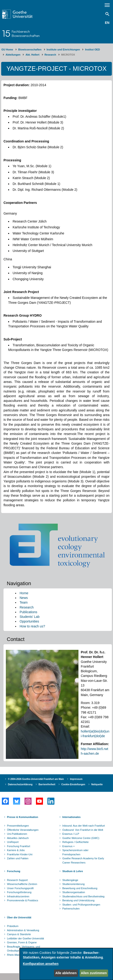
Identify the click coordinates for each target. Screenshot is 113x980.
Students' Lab (30, 617)
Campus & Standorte (19, 934)
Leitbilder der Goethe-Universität (25, 938)
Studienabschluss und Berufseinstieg (83, 896)
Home (24, 593)
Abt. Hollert (32, 55)
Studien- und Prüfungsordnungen (81, 905)
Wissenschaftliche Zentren (22, 884)
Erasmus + (69, 846)
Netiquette (97, 784)
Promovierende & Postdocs (23, 900)
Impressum (76, 779)
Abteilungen (13, 55)
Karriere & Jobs (16, 850)
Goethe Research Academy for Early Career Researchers (83, 860)
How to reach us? (32, 626)
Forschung (14, 871)
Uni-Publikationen (17, 834)
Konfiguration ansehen (41, 964)
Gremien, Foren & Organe (22, 942)
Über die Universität (19, 917)
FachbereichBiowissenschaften (26, 33)
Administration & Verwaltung (23, 930)
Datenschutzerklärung (20, 784)
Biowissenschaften (30, 50)
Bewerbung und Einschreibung (80, 888)
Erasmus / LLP (71, 834)
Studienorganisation (74, 892)
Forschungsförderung (19, 892)
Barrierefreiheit (47, 784)
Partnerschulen (71, 909)
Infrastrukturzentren (18, 896)
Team (24, 602)
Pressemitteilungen (18, 826)
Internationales (71, 817)
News (24, 598)
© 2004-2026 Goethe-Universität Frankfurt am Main (36, 779)
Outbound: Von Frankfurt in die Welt (83, 830)
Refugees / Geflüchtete (76, 842)
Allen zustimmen (94, 973)
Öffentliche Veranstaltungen (23, 830)
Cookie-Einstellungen (73, 784)
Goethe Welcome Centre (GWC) (81, 838)
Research (50, 55)
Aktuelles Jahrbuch (18, 838)
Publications (28, 612)
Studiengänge (70, 880)
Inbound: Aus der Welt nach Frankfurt (84, 826)
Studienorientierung (73, 884)
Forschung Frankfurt (19, 846)
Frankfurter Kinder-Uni (20, 854)
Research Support (17, 880)
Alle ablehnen (66, 973)
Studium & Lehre (73, 871)
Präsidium (13, 926)
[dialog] (66, 964)
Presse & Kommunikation (23, 817)
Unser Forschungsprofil (20, 888)
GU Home (7, 50)
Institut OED (92, 50)
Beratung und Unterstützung (78, 900)
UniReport (13, 842)
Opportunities (29, 621)
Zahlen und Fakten (18, 858)
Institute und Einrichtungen (63, 50)
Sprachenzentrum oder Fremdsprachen (75, 852)
